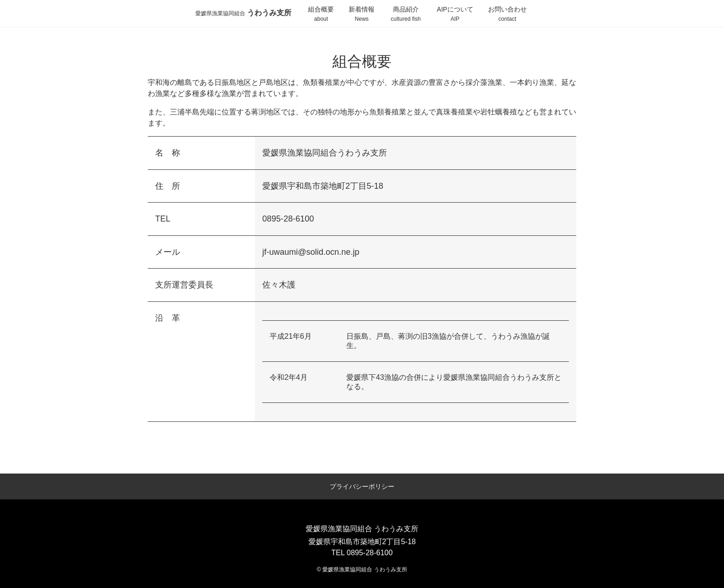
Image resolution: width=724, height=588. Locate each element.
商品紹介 (406, 14)
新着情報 (362, 14)
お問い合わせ (507, 14)
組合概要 (321, 14)
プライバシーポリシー (362, 486)
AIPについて (455, 14)
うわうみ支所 (243, 13)
